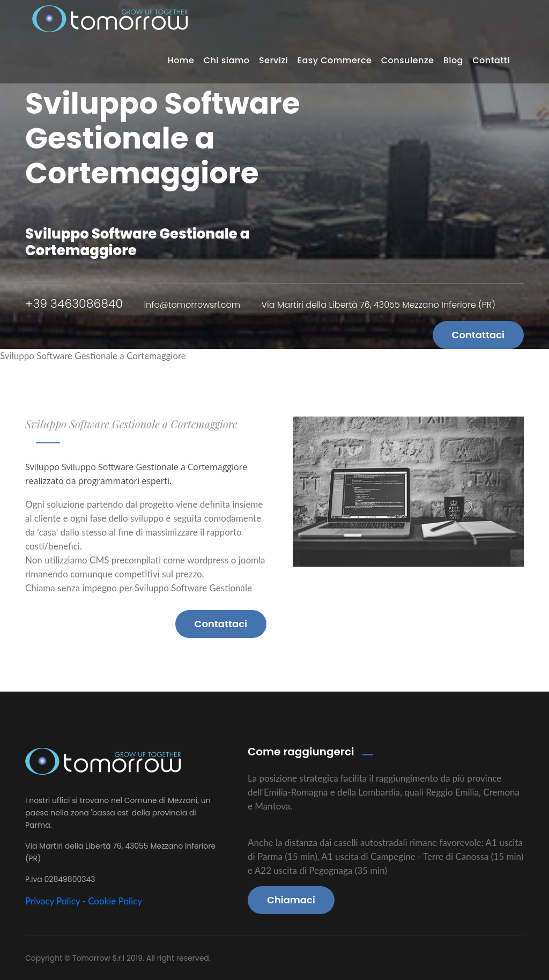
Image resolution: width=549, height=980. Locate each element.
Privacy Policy (53, 901)
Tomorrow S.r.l (99, 958)
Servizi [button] (273, 60)
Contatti (491, 60)
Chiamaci (291, 900)
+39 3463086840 (74, 304)
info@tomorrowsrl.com (192, 305)
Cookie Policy (115, 901)
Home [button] (181, 60)
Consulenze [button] (408, 60)
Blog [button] (453, 60)
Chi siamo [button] (227, 60)
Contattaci (478, 335)
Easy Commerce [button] (335, 60)
